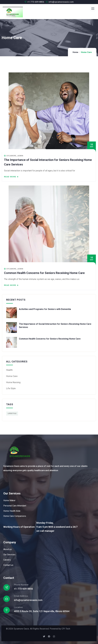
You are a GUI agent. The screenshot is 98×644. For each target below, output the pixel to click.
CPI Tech (66, 629)
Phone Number (21, 585)
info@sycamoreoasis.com (61, 2)
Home (75, 52)
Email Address (21, 596)
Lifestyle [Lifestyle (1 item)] (12, 413)
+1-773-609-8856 (36, 2)
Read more (10, 177)
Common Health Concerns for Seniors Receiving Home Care (44, 273)
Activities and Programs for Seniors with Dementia (45, 309)
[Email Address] (7, 599)
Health (9, 370)
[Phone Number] (7, 587)
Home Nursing (13, 382)
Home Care (12, 376)
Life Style (11, 388)
